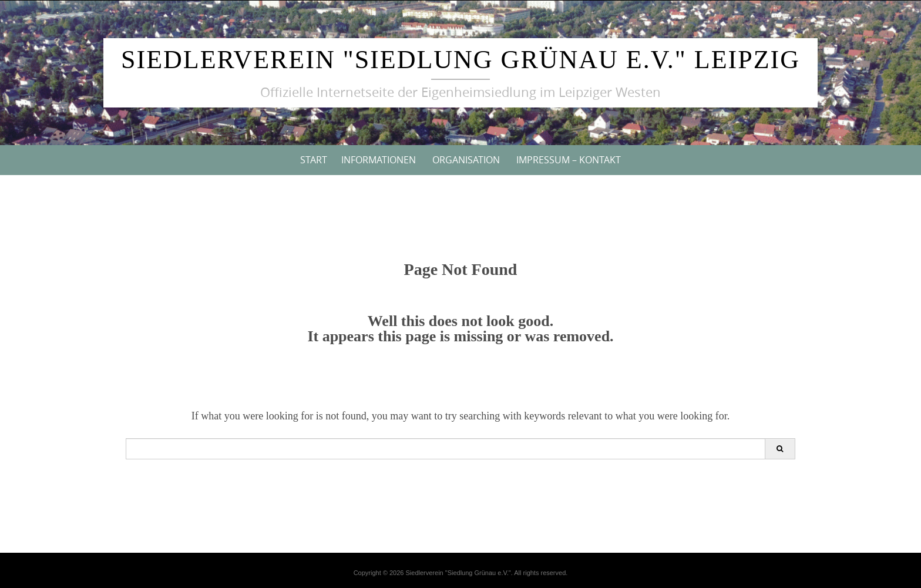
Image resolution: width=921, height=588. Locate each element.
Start (314, 160)
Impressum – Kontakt (569, 160)
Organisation (466, 160)
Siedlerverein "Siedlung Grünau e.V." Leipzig (460, 60)
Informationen (379, 160)
